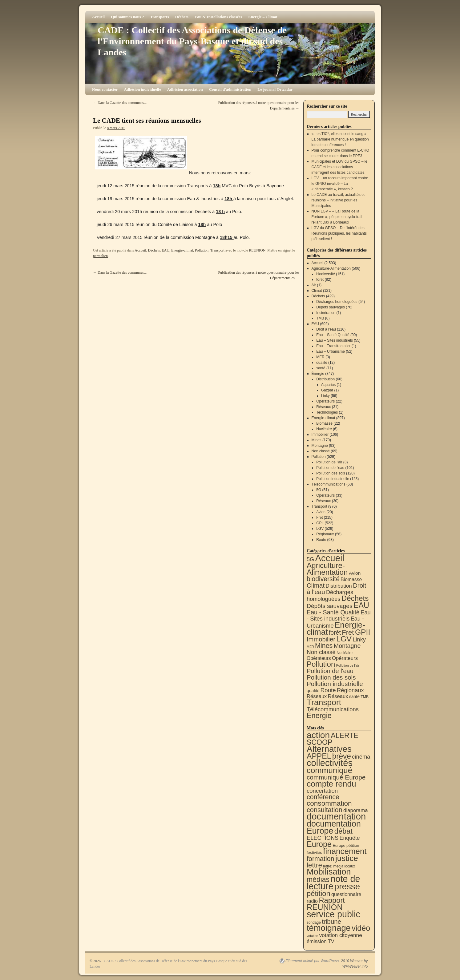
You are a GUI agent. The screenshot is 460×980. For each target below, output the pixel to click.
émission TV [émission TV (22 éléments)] (321, 941)
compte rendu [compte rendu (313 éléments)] (331, 784)
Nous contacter (105, 89)
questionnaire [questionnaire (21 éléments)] (346, 894)
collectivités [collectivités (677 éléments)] (330, 763)
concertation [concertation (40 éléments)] (322, 791)
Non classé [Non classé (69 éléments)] (321, 652)
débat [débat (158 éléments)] (343, 831)
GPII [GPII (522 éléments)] (363, 632)
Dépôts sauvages (331, 307)
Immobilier (320, 434)
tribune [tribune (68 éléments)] (331, 921)
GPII (320, 523)
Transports (159, 17)
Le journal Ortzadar (275, 89)
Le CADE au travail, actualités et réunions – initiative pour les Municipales (338, 200)
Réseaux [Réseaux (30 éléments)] (317, 696)
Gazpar (327, 390)
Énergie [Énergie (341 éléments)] (319, 716)
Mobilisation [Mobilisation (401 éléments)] (329, 872)
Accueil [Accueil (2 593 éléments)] (330, 558)
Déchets (182, 17)
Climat (317, 291)
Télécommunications (329, 484)
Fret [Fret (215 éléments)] (348, 632)
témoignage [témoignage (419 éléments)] (329, 928)
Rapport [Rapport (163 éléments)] (332, 900)
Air (314, 285)
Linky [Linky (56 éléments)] (359, 639)
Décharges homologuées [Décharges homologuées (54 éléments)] (330, 595)
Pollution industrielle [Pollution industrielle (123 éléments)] (335, 684)
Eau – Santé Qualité (333, 335)
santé (321, 368)
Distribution (325, 379)
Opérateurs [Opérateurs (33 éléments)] (345, 658)
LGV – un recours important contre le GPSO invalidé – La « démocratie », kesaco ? (340, 184)
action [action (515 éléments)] (318, 735)
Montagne (320, 446)
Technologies (327, 412)
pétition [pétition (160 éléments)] (319, 893)
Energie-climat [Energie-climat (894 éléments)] (336, 628)
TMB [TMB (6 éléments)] (365, 697)
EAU (165, 250)
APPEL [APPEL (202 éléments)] (319, 756)
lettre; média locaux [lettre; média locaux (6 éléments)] (339, 866)
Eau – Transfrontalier (333, 346)
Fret (319, 518)
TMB (320, 318)
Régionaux (325, 534)
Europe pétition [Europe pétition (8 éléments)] (346, 845)
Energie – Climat (263, 17)
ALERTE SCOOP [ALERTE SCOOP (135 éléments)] (333, 739)
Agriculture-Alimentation (331, 268)
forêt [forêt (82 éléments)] (335, 633)
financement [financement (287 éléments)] (345, 851)
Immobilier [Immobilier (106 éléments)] (321, 639)
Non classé (321, 451)
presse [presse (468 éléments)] (347, 886)
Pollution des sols (331, 473)
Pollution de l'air (329, 462)
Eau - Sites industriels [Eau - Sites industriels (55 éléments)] (339, 615)
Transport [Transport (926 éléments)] (324, 702)
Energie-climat (182, 250)
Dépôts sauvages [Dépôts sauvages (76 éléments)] (330, 606)
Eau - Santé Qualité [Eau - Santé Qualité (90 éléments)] (333, 612)
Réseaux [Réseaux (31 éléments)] (338, 696)
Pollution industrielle (333, 479)
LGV (320, 529)
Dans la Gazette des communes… (120, 103)
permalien (100, 256)
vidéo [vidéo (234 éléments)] (361, 928)
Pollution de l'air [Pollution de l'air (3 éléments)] (348, 665)
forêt (320, 280)
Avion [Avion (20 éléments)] (355, 573)
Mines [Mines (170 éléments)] (324, 646)
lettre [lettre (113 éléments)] (314, 865)
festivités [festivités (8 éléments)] (314, 853)
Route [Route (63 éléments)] (328, 690)
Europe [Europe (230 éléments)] (319, 844)
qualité (322, 363)
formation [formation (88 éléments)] (321, 859)
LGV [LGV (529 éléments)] (344, 639)
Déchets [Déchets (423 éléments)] (355, 598)
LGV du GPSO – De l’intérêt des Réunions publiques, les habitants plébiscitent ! (339, 233)
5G (319, 490)
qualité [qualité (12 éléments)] (313, 691)
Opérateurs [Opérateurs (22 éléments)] (319, 658)
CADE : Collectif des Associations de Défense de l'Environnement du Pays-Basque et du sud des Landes (192, 41)
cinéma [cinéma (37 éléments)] (361, 757)
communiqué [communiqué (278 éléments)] (329, 770)
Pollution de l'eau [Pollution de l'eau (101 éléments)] (330, 671)
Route (321, 540)
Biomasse (324, 423)
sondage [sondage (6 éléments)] (314, 922)
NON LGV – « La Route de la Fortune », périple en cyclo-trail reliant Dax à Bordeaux (337, 217)
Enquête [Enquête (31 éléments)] (350, 838)
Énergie (318, 374)
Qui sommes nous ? (127, 17)
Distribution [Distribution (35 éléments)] (339, 586)
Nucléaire (324, 429)
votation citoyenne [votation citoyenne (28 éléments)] (341, 935)
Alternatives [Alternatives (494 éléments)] (329, 749)
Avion (321, 512)
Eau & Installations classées (218, 17)
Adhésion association (185, 89)
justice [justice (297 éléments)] (347, 858)
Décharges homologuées (337, 302)
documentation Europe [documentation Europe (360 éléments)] (334, 827)
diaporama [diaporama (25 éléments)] (356, 810)
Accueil (98, 17)
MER (320, 357)
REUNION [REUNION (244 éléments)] (325, 907)
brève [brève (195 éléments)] (342, 756)
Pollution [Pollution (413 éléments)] (321, 664)
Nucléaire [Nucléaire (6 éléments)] (345, 653)
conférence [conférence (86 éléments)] (323, 797)
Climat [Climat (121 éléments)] (316, 585)
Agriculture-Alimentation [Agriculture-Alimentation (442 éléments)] (327, 569)
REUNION (257, 250)
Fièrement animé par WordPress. (313, 961)
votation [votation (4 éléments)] (312, 936)
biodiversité (326, 274)
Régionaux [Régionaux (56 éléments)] (350, 690)
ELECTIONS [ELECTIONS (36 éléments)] (323, 838)
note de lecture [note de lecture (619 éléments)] (333, 883)
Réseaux (323, 407)
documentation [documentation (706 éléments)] (336, 816)
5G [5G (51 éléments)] (310, 559)
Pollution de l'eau (330, 468)
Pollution (202, 250)
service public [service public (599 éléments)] (333, 914)
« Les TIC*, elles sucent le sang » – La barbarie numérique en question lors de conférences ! (341, 139)
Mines (317, 440)
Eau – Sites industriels (335, 340)
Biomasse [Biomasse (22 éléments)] (351, 579)
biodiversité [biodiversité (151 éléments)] (323, 579)
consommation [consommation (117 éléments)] (329, 803)
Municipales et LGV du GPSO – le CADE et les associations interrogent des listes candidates (339, 167)
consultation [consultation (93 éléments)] (325, 810)
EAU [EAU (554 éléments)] (361, 605)
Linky (325, 396)
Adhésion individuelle (142, 89)
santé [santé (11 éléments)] (354, 696)
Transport (217, 250)
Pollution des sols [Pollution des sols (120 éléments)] (331, 677)
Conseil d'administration (230, 89)
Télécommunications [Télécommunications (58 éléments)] (333, 709)
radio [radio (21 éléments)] (312, 901)
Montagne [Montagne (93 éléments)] (347, 646)
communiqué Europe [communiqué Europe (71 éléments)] (336, 777)
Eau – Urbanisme (331, 351)
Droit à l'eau (326, 329)
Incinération (326, 313)
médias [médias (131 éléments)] (318, 879)
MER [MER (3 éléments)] (310, 647)
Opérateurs (325, 401)
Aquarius (328, 385)
